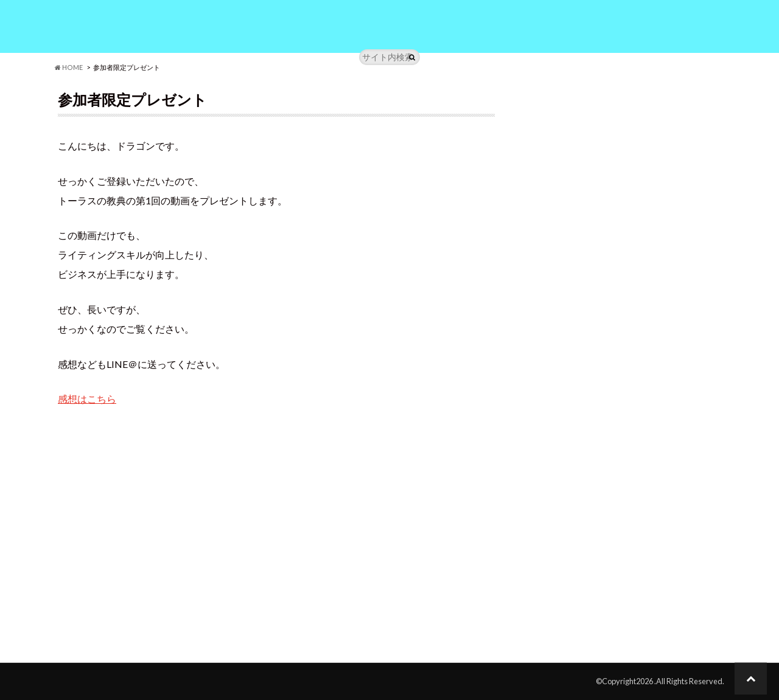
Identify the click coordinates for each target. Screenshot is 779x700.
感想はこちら (87, 399)
